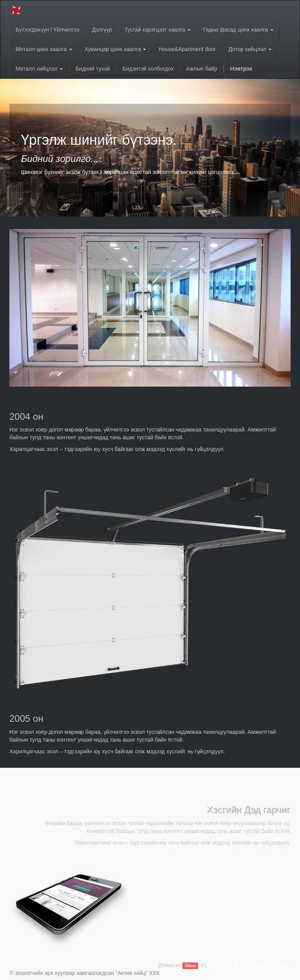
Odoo (190, 966)
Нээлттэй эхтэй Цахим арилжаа (249, 965)
